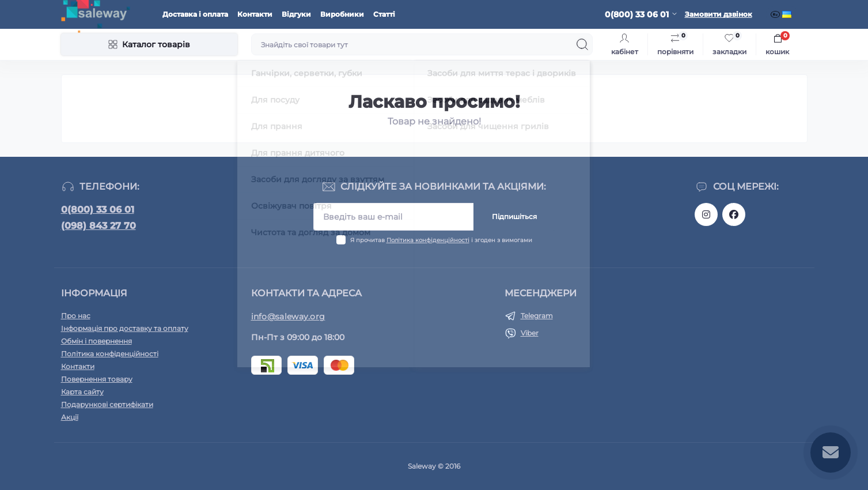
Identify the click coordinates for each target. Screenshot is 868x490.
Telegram (537, 316)
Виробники (342, 14)
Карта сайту (82, 392)
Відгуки (296, 14)
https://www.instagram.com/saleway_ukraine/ (706, 214)
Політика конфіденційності (428, 240)
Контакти (255, 14)
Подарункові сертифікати (107, 404)
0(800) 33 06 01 (98, 210)
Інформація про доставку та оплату (125, 328)
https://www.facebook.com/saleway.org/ (734, 214)
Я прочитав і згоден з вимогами (441, 240)
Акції (70, 417)
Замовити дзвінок (719, 14)
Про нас (76, 316)
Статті (384, 14)
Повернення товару (97, 379)
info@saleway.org (288, 316)
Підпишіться (514, 216)
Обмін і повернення (96, 341)
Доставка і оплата (195, 14)
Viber (530, 333)
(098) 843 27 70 (98, 226)
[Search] (582, 44)
